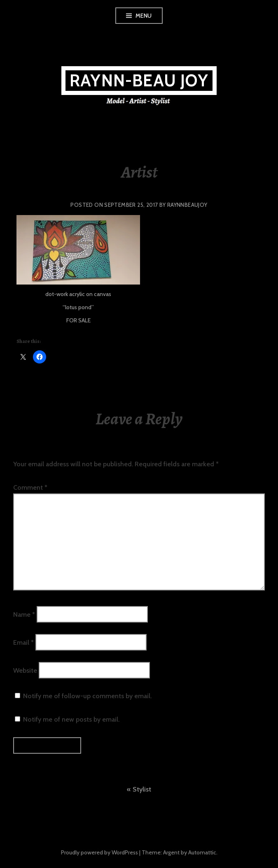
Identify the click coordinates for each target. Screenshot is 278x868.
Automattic (202, 852)
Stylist (142, 789)
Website (25, 670)
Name (24, 614)
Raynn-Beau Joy (139, 80)
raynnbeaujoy (187, 205)
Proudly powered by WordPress (99, 852)
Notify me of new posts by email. (71, 719)
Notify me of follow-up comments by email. (87, 696)
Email (23, 642)
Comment (30, 487)
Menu (144, 16)
